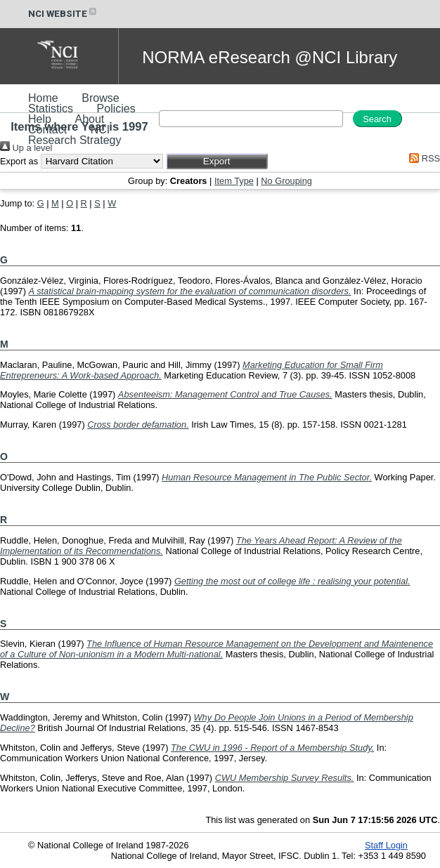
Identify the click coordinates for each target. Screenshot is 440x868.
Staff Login (386, 845)
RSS (422, 158)
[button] (217, 161)
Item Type (234, 181)
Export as (19, 161)
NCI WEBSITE (63, 14)
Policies (116, 108)
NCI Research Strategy (75, 135)
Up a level (26, 148)
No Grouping (286, 181)
